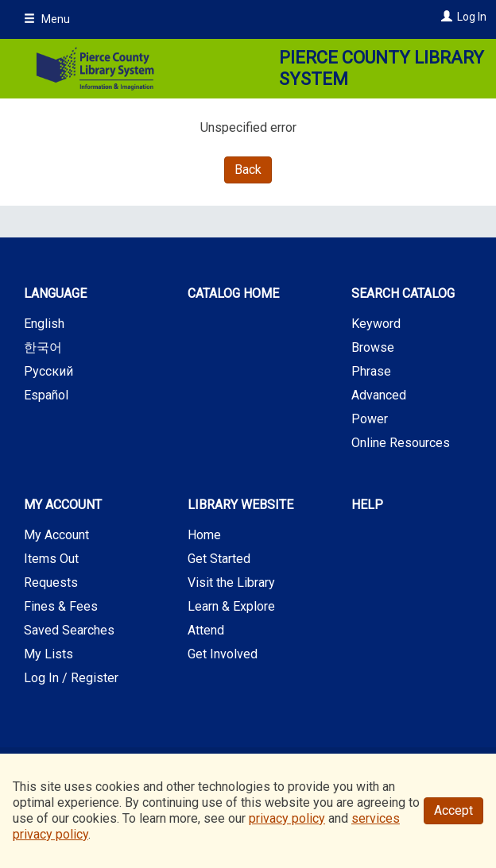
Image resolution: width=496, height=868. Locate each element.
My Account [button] (63, 505)
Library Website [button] (240, 505)
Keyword (376, 324)
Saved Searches (69, 630)
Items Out (51, 559)
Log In (472, 17)
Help (367, 505)
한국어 (43, 347)
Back (248, 170)
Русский (48, 371)
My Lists (48, 654)
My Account (56, 535)
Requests (51, 583)
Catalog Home (233, 293)
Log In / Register (71, 678)
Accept (453, 810)
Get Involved (223, 654)
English (44, 324)
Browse (373, 347)
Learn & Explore (231, 606)
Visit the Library (231, 583)
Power (370, 419)
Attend (206, 630)
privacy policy (287, 818)
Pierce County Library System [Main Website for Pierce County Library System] (382, 69)
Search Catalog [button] (403, 293)
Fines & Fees (61, 606)
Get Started (219, 559)
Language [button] (55, 293)
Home (204, 535)
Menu (47, 19)
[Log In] (445, 17)
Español (46, 395)
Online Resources (401, 443)
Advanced (379, 395)
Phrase (371, 371)
